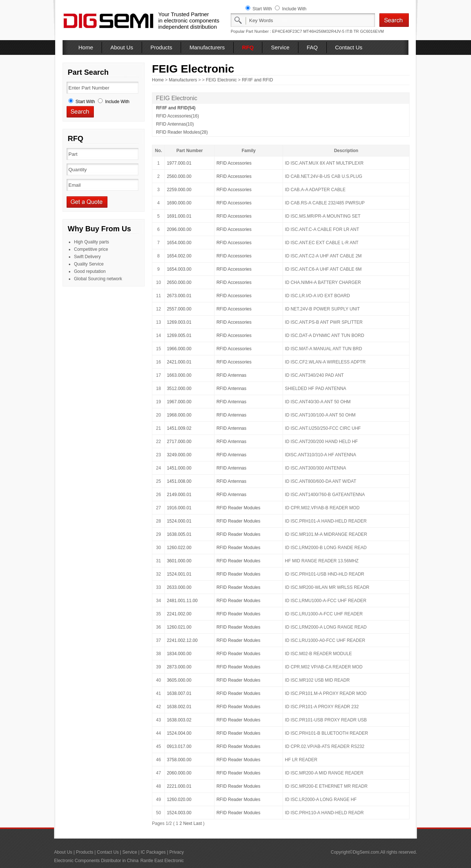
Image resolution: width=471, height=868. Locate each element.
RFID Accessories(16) (178, 116)
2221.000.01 (179, 786)
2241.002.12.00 (182, 640)
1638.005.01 (179, 534)
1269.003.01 (179, 322)
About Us (122, 47)
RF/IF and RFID (257, 80)
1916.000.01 (179, 508)
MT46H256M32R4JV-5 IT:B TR (331, 31)
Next (188, 823)
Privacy (176, 852)
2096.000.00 (179, 229)
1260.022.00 (179, 548)
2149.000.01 (179, 495)
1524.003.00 (179, 813)
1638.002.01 (179, 707)
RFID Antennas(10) (175, 124)
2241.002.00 (179, 614)
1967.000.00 (179, 402)
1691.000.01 (179, 216)
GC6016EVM (372, 31)
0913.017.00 (179, 746)
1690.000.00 (179, 203)
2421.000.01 (179, 362)
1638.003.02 (179, 720)
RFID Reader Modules (238, 508)
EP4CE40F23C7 (287, 31)
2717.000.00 (179, 442)
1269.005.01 (179, 335)
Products (161, 47)
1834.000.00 (179, 654)
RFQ (248, 47)
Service (280, 47)
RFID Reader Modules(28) (182, 132)
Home (86, 47)
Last (198, 823)
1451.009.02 (179, 428)
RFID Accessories (234, 163)
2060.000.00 (179, 773)
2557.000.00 (179, 309)
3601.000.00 (179, 561)
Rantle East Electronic (162, 861)
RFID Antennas (231, 375)
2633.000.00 (179, 587)
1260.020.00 (179, 800)
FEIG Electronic (221, 80)
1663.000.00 (179, 375)
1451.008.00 (179, 481)
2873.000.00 (179, 667)
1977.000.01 (179, 163)
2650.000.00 (179, 282)
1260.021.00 (179, 627)
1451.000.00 (179, 468)
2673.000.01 (179, 296)
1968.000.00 (179, 415)
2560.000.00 (179, 176)
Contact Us (349, 47)
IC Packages (153, 852)
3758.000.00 (179, 760)
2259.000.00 (179, 190)
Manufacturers (207, 47)
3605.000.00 (179, 680)
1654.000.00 (179, 243)
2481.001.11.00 (182, 601)
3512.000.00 (179, 389)
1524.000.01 (179, 521)
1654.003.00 (179, 269)
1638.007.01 (179, 693)
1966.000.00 (179, 349)
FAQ (312, 47)
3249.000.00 (179, 455)
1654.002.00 (179, 256)
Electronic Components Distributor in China (96, 861)
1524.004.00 (179, 733)
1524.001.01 (179, 574)
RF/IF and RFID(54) (176, 108)
